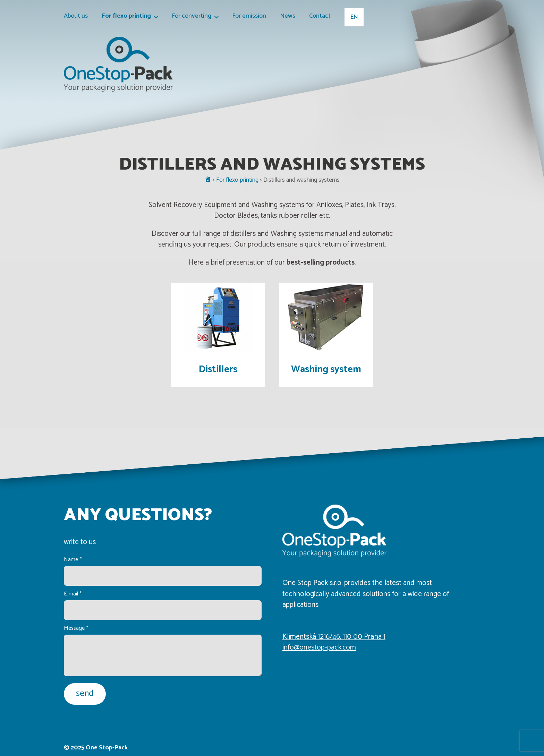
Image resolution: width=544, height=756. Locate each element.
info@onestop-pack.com (319, 647)
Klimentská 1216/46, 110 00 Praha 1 (334, 637)
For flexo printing (126, 16)
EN (354, 17)
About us (76, 16)
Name (73, 560)
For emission (249, 16)
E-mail (73, 594)
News (288, 16)
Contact (320, 16)
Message (76, 628)
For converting (192, 16)
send (85, 694)
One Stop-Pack (107, 748)
